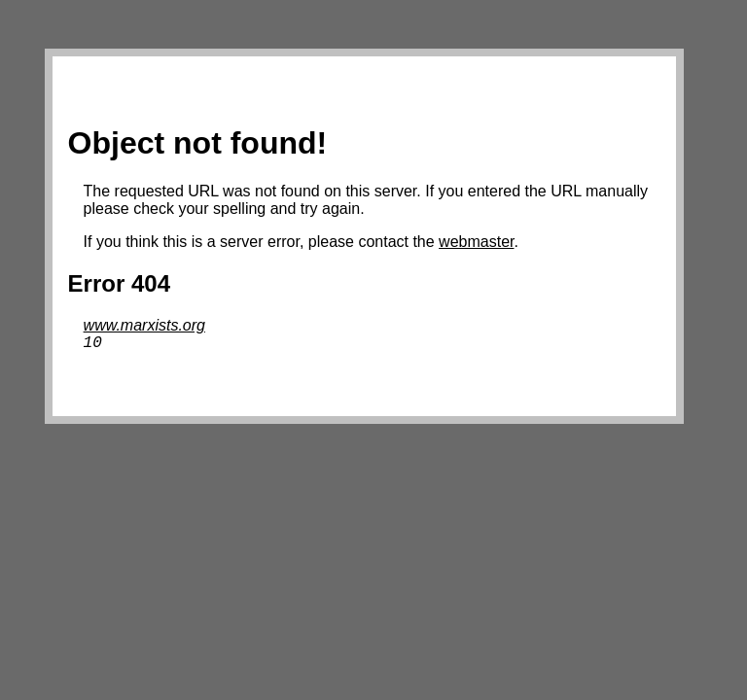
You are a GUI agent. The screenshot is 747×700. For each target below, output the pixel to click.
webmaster (476, 242)
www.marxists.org (144, 325)
